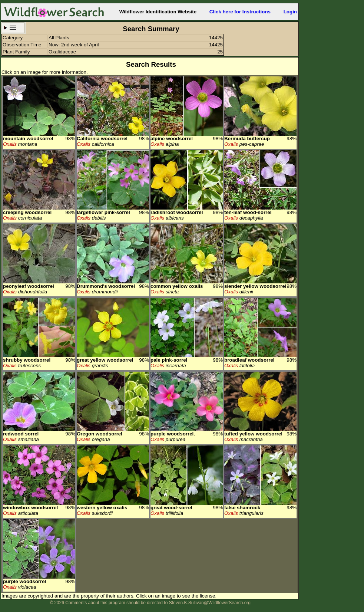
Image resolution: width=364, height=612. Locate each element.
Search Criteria (13, 28)
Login (290, 12)
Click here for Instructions (240, 12)
